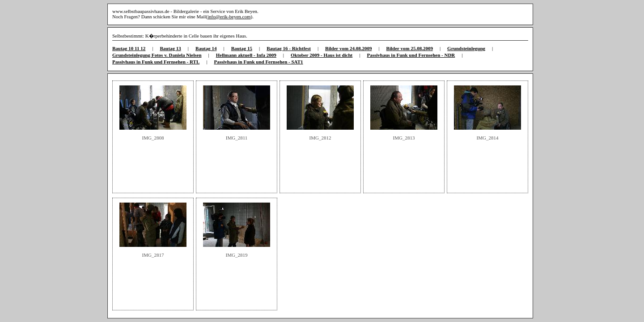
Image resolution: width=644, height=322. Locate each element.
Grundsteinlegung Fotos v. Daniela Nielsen (157, 55)
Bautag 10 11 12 (129, 48)
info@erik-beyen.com (229, 17)
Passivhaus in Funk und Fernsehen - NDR (411, 55)
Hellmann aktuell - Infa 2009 (246, 55)
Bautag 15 (242, 48)
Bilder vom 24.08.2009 (348, 48)
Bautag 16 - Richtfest (289, 48)
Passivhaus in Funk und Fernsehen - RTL (156, 62)
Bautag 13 (170, 48)
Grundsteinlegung (466, 48)
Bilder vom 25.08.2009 (410, 48)
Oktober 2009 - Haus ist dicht (322, 55)
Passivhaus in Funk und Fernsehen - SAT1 (258, 62)
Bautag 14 (206, 48)
